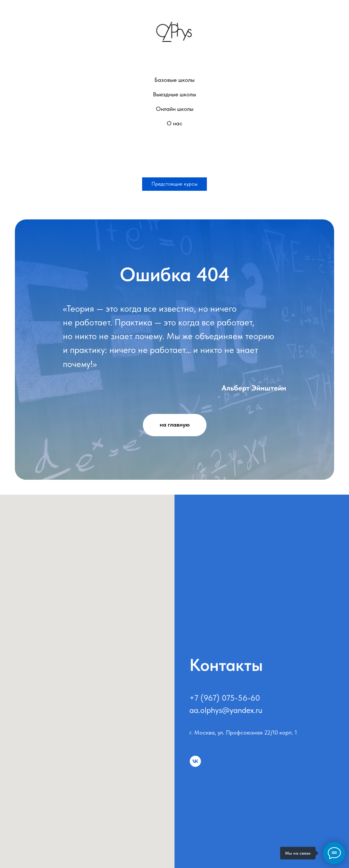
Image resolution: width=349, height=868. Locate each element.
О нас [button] (174, 123)
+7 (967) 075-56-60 (225, 698)
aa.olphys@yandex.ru (226, 710)
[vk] (195, 761)
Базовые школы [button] (174, 80)
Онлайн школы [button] (175, 109)
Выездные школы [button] (174, 94)
